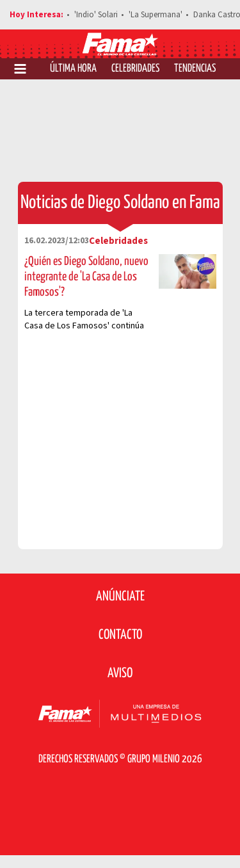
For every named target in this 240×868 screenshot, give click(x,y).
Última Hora (73, 69)
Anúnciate (120, 597)
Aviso (120, 673)
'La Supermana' (156, 15)
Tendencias (195, 69)
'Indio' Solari (96, 15)
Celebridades (135, 69)
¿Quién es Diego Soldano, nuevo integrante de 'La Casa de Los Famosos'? (86, 277)
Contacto (120, 635)
